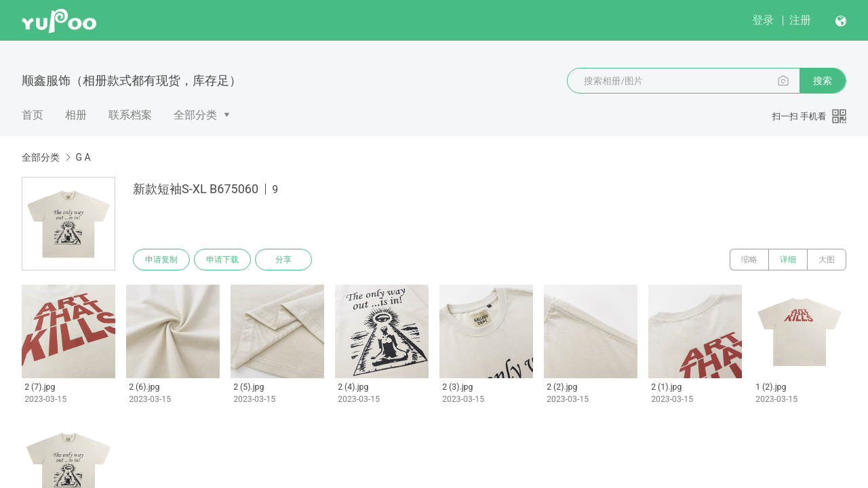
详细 (788, 260)
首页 (33, 115)
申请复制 (161, 260)
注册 (800, 20)
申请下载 (222, 260)
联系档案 (130, 115)
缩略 (749, 260)
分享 (283, 260)
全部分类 (195, 115)
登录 (763, 20)
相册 (76, 115)
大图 (827, 260)
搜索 (823, 81)
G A (83, 157)
